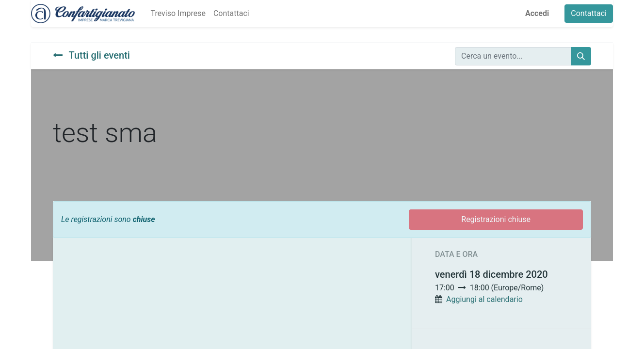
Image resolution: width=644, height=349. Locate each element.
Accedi (537, 13)
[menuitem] (178, 14)
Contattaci (589, 13)
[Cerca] (581, 56)
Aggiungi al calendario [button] (484, 299)
